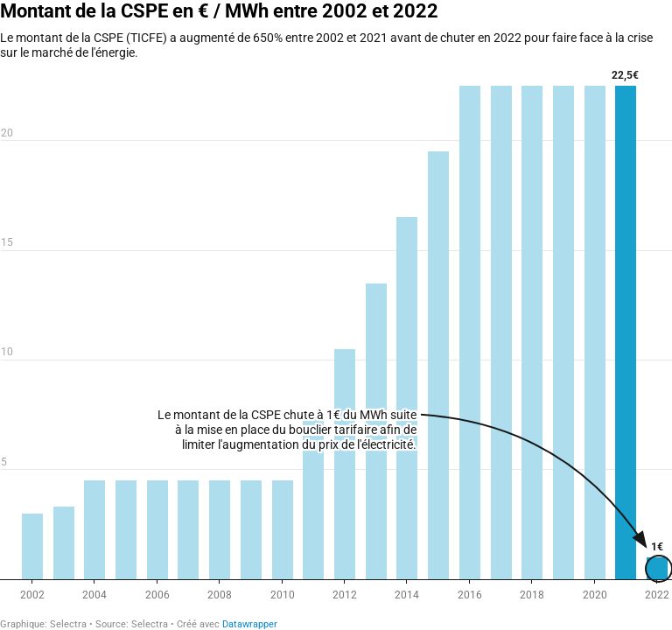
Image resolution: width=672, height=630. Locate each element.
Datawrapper (250, 624)
